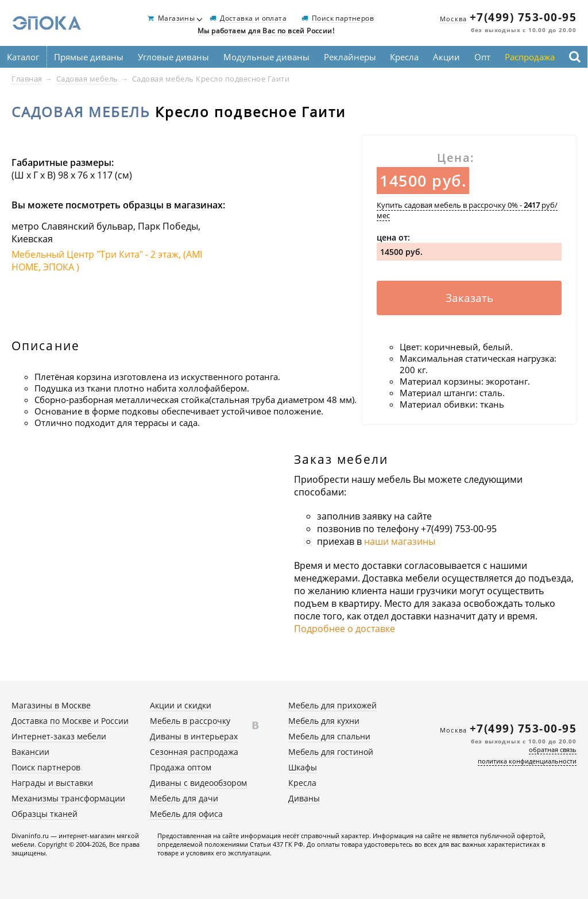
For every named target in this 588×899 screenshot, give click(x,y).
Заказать (469, 298)
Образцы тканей (45, 814)
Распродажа (530, 57)
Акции (446, 57)
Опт (482, 57)
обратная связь (553, 749)
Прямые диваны (89, 57)
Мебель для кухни (324, 721)
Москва (453, 19)
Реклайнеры (350, 57)
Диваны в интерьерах (194, 736)
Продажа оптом (181, 767)
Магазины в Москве (51, 705)
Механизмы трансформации (68, 798)
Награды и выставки (52, 783)
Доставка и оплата (253, 19)
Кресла (404, 57)
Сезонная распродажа (194, 752)
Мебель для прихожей (332, 705)
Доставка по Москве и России (70, 721)
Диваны (304, 798)
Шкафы (303, 767)
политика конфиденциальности (527, 761)
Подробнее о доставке (345, 629)
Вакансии (30, 752)
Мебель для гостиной (331, 752)
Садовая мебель (87, 79)
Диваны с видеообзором (198, 783)
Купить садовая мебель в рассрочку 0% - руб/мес (467, 210)
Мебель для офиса (186, 814)
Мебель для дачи (184, 798)
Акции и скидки (181, 705)
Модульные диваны (266, 57)
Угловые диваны (173, 57)
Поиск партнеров (343, 19)
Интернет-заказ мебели (59, 736)
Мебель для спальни (329, 736)
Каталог (23, 57)
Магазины (176, 19)
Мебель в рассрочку (190, 721)
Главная (27, 79)
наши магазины (400, 541)
